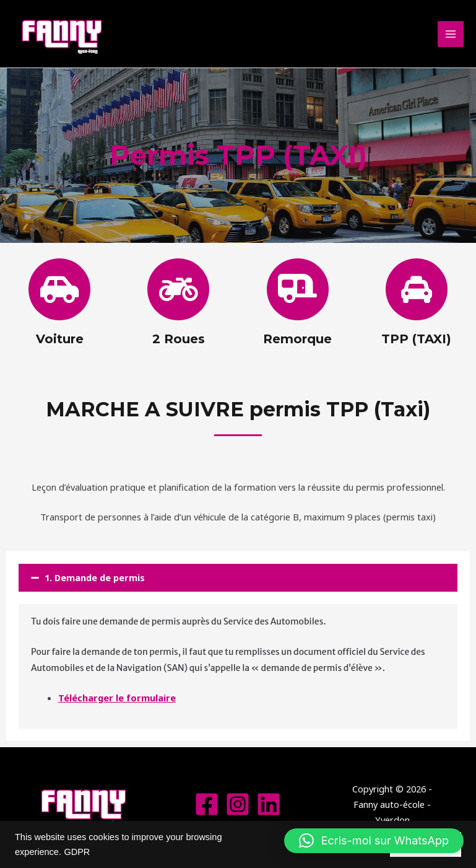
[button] (238, 578)
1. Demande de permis (95, 577)
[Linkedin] (269, 804)
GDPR (77, 852)
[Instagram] (238, 804)
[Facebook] (207, 804)
